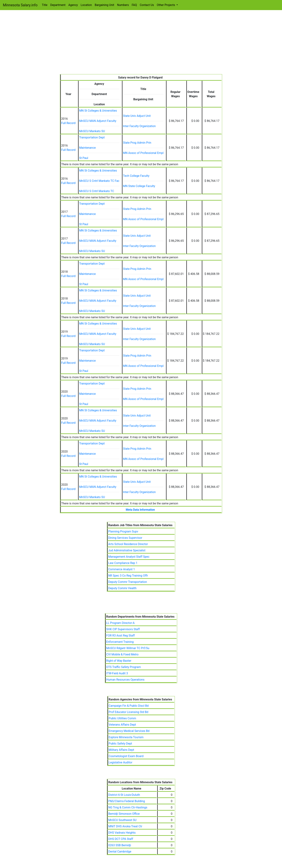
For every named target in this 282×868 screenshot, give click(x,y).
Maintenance (87, 148)
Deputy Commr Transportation (128, 582)
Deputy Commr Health (122, 588)
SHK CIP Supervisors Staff (123, 629)
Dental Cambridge (120, 852)
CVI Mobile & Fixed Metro (122, 654)
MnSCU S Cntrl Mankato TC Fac (99, 181)
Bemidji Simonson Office (124, 814)
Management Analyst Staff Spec (129, 557)
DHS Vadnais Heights (122, 833)
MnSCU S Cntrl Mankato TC (97, 191)
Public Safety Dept (120, 744)
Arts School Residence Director (128, 544)
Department (58, 5)
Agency (73, 5)
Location (86, 5)
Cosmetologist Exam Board (126, 756)
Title (45, 5)
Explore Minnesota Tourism (126, 737)
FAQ (134, 5)
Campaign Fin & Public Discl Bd (129, 706)
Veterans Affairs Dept (122, 725)
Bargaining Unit (104, 5)
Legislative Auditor (120, 762)
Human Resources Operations (125, 680)
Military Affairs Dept (121, 750)
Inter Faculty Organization (139, 126)
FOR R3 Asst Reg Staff (121, 636)
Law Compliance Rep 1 (123, 563)
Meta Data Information (140, 510)
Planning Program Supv (123, 531)
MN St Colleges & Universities (98, 111)
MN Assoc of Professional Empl (143, 153)
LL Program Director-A (120, 623)
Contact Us (147, 5)
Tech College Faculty (136, 176)
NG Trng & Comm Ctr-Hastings (128, 807)
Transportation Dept (92, 137)
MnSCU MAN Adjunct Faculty (98, 121)
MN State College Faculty (139, 186)
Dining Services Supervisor (125, 538)
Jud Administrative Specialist (127, 550)
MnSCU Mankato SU (92, 131)
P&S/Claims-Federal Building (127, 801)
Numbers (123, 5)
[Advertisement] (141, 47)
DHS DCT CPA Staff (121, 839)
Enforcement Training (120, 642)
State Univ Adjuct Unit (137, 116)
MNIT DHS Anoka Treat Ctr (125, 826)
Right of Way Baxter (119, 661)
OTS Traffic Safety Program (124, 667)
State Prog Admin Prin (137, 143)
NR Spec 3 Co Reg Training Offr (128, 576)
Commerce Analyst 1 (122, 569)
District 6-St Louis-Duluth (124, 795)
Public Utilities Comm (122, 718)
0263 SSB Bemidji (120, 845)
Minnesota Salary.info (20, 5)
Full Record (68, 123)
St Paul (84, 158)
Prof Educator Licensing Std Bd (128, 712)
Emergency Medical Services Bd (129, 731)
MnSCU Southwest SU (122, 820)
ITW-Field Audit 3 (117, 673)
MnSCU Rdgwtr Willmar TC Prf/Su (128, 648)
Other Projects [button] (166, 5)
